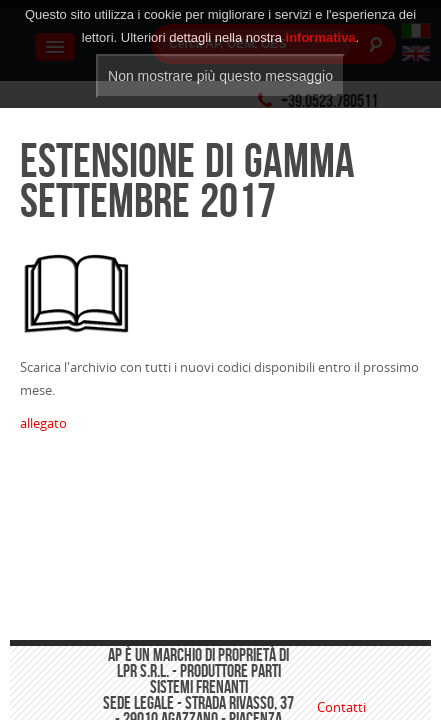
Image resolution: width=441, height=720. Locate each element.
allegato (43, 423)
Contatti (341, 707)
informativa (321, 25)
